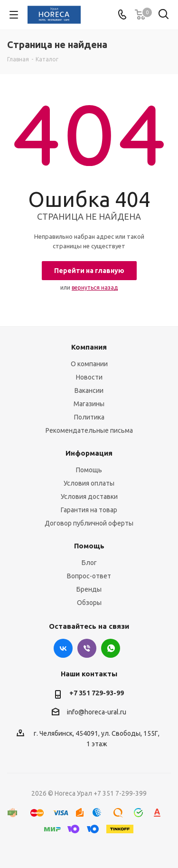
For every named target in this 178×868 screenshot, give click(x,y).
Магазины (89, 404)
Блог (89, 563)
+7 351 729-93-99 (97, 693)
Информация (89, 453)
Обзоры (89, 603)
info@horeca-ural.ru (97, 712)
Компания (89, 347)
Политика (89, 417)
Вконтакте (63, 648)
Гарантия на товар (89, 510)
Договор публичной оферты (89, 523)
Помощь (89, 470)
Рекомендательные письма (89, 430)
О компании (89, 364)
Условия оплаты (89, 483)
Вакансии (89, 390)
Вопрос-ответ (89, 576)
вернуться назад (95, 288)
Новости (89, 377)
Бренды (89, 589)
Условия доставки (89, 497)
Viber (87, 648)
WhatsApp (111, 648)
